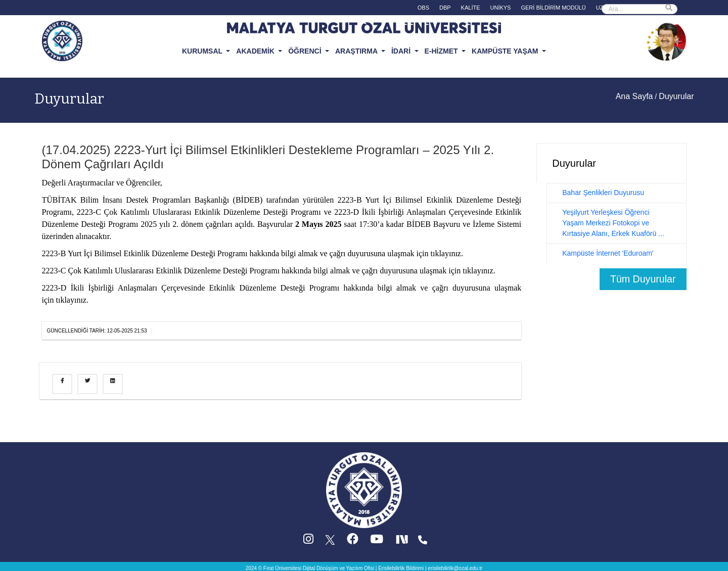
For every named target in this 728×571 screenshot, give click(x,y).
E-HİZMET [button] (442, 51)
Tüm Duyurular (643, 279)
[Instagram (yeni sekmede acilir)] (308, 541)
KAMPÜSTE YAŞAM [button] (506, 51)
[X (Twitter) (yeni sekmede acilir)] (331, 541)
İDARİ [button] (402, 51)
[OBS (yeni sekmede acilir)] (423, 9)
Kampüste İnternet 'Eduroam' (608, 253)
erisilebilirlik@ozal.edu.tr (455, 568)
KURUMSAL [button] (203, 51)
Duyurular (69, 99)
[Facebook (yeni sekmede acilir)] (353, 541)
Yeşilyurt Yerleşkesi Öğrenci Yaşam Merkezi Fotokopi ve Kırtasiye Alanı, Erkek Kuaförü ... (613, 223)
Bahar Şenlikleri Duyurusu (603, 193)
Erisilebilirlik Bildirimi (401, 568)
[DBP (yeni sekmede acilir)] (445, 9)
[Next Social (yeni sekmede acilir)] (403, 541)
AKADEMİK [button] (256, 51)
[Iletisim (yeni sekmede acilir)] (423, 541)
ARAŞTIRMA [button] (357, 51)
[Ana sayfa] (364, 490)
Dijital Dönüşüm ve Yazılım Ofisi (338, 568)
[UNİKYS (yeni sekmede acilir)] (501, 9)
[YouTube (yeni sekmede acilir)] (377, 541)
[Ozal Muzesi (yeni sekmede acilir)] (666, 40)
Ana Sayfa (634, 96)
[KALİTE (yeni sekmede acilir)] (471, 9)
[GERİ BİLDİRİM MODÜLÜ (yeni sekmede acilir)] (553, 9)
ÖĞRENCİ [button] (306, 51)
